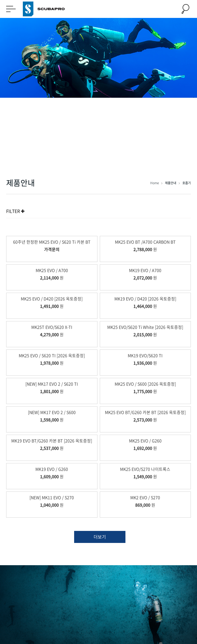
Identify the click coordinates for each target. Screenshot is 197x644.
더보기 (100, 537)
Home (155, 183)
